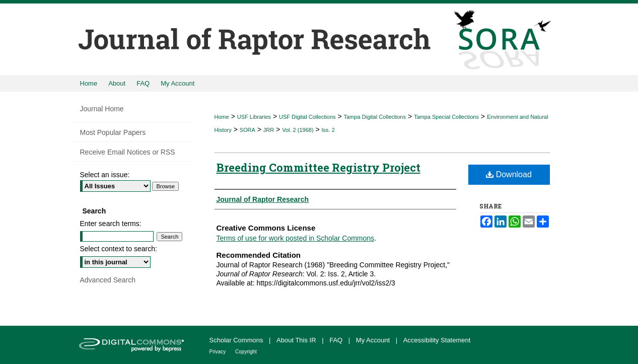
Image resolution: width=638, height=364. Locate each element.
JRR (269, 130)
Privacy (219, 352)
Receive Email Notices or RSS (128, 152)
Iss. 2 (328, 130)
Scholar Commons (237, 340)
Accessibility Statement (437, 340)
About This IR (297, 340)
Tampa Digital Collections (375, 117)
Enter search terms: (111, 224)
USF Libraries (254, 117)
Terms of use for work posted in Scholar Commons (296, 238)
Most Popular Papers (113, 132)
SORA (247, 130)
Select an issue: (105, 175)
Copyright (246, 352)
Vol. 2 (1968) (298, 130)
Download (509, 174)
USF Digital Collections (307, 117)
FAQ (337, 340)
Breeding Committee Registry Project (318, 167)
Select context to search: (119, 249)
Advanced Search (108, 280)
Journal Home (102, 109)
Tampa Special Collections (446, 117)
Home (222, 117)
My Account (374, 340)
